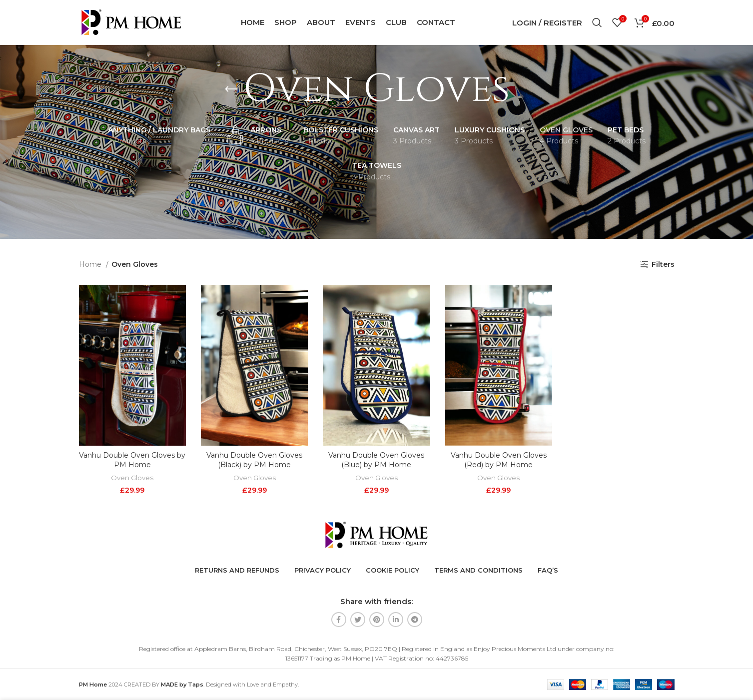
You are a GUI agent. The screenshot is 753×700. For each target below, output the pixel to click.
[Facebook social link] (339, 620)
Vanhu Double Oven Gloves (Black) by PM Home (254, 460)
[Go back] (231, 89)
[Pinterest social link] (377, 620)
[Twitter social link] (358, 620)
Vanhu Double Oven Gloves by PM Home (132, 460)
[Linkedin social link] (396, 620)
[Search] (597, 22)
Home (91, 264)
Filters (663, 265)
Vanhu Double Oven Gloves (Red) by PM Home (499, 460)
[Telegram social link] (415, 620)
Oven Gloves (132, 478)
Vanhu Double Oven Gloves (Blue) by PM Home (376, 460)
